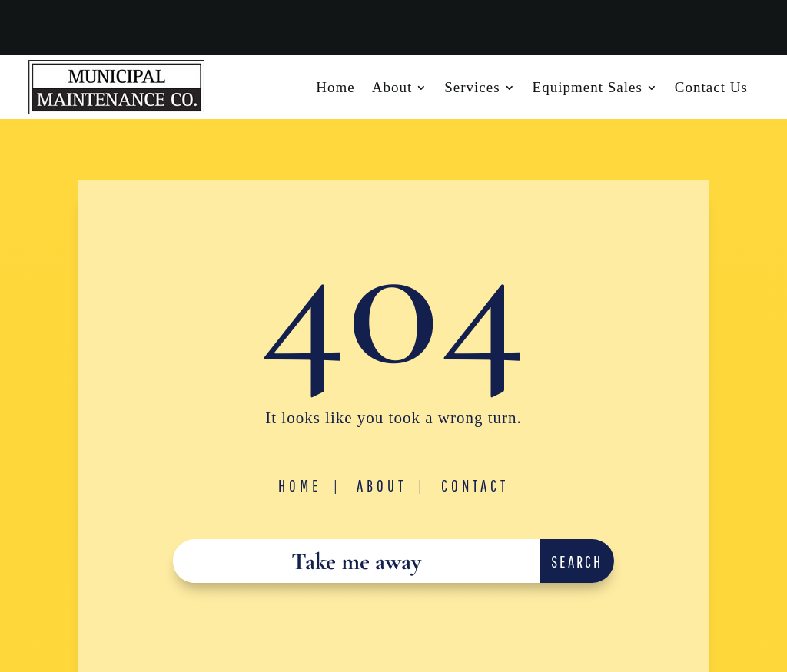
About (392, 89)
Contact (475, 485)
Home (335, 89)
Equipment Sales (588, 89)
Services (472, 89)
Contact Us (711, 89)
